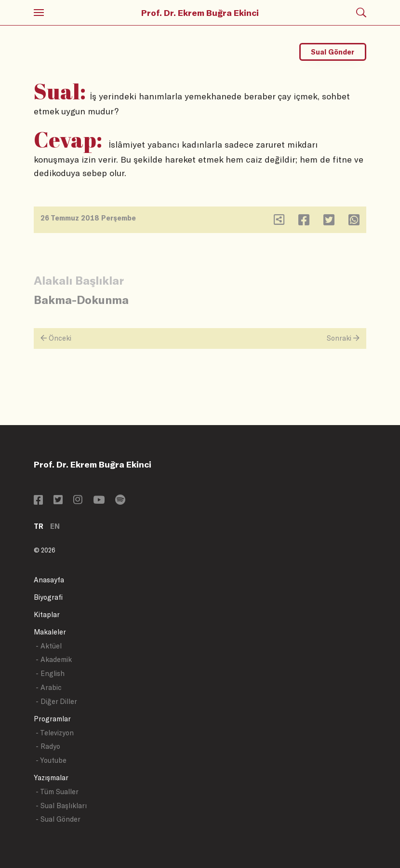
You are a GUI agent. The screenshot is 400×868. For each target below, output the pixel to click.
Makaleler (50, 632)
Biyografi (48, 597)
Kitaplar (47, 614)
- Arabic (49, 687)
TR (39, 526)
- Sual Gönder (58, 819)
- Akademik (54, 659)
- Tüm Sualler (57, 792)
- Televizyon (55, 733)
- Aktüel (49, 646)
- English (50, 673)
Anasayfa (49, 580)
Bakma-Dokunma (81, 299)
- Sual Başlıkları (61, 806)
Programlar (52, 719)
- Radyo (48, 746)
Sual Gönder (333, 52)
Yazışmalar (51, 778)
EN (55, 526)
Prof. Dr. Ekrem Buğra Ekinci (200, 13)
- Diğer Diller (56, 701)
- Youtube (51, 760)
